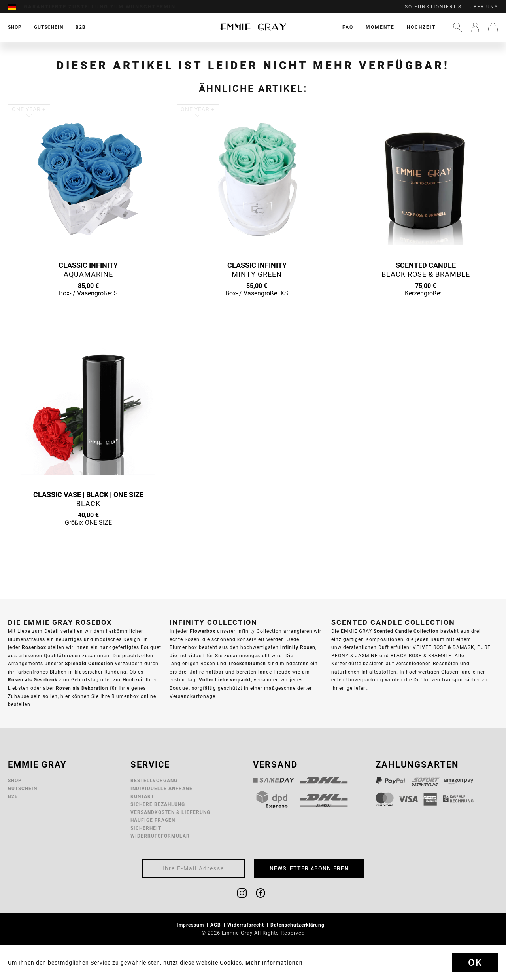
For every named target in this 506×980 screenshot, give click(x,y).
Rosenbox (34, 647)
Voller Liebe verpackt (225, 680)
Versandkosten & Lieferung (170, 812)
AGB (216, 925)
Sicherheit (146, 828)
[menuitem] (16, 7)
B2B (13, 796)
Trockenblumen (247, 663)
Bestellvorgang (154, 780)
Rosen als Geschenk (33, 680)
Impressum (191, 925)
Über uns (484, 7)
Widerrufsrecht (246, 925)
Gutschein (23, 788)
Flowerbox (203, 631)
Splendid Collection (89, 663)
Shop (15, 780)
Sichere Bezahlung (158, 804)
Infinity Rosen (298, 647)
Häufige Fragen (153, 820)
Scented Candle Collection (406, 631)
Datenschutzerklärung (298, 925)
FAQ (348, 27)
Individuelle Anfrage (161, 788)
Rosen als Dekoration (82, 688)
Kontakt (142, 796)
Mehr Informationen (274, 963)
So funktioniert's (433, 7)
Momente (380, 27)
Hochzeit (421, 27)
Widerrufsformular (160, 836)
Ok (475, 963)
